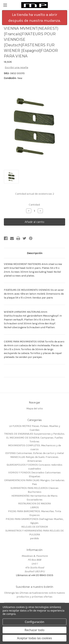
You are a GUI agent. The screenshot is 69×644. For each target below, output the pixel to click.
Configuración (35, 622)
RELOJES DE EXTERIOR (35, 527)
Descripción (35, 253)
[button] (35, 18)
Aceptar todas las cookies (35, 638)
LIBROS (34, 507)
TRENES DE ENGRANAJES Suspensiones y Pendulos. (34, 434)
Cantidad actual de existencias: (35, 194)
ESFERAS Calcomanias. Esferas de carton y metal (35, 453)
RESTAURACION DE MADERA (34, 504)
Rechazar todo (35, 630)
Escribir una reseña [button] (16, 67)
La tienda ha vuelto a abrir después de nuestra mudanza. (34, 18)
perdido (34, 538)
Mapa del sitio (35, 409)
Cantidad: (34, 205)
